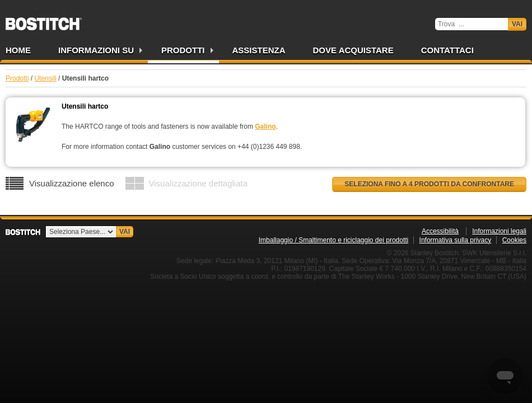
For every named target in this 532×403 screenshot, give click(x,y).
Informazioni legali (499, 231)
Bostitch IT (44, 20)
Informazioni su (96, 50)
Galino (265, 126)
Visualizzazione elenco (72, 183)
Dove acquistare (353, 50)
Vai (517, 24)
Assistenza (259, 50)
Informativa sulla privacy (456, 240)
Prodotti (183, 50)
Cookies (514, 240)
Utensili (45, 78)
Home (18, 50)
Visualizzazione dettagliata (199, 183)
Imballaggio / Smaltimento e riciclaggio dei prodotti (333, 240)
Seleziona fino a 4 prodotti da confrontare (429, 184)
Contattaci (447, 50)
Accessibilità (440, 231)
